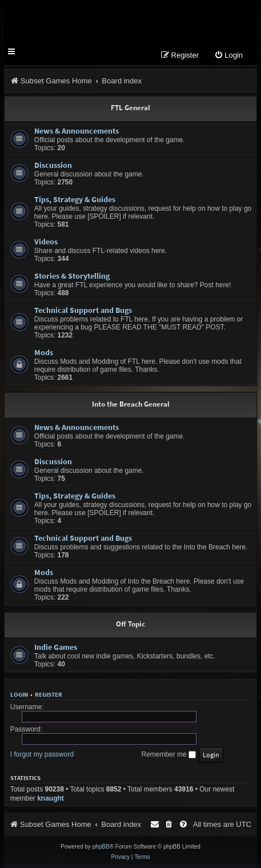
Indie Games (56, 647)
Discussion (53, 165)
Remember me (168, 754)
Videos (46, 242)
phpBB (101, 847)
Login (19, 694)
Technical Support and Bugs (83, 310)
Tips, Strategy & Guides (75, 199)
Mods (44, 352)
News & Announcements (77, 131)
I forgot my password (42, 754)
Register (49, 694)
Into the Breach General (131, 404)
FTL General (130, 108)
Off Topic (130, 624)
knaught (51, 798)
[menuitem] (228, 56)
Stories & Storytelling (72, 276)
